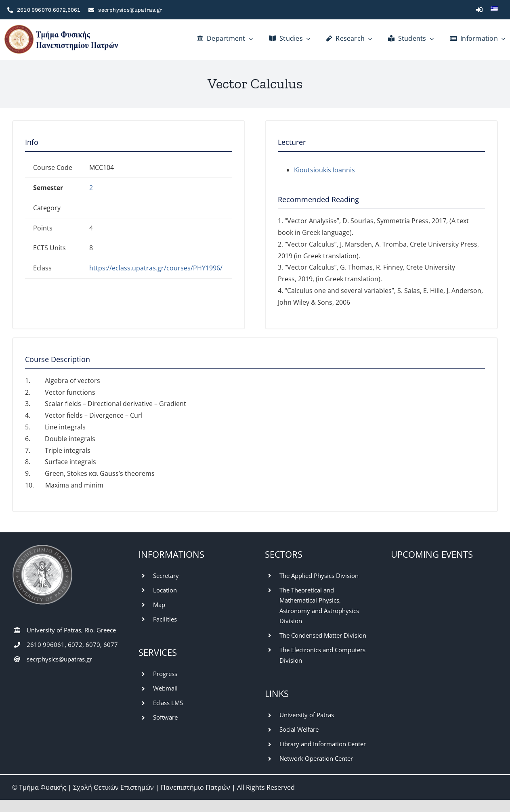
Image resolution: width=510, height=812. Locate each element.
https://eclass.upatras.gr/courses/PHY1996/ (156, 268)
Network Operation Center (316, 758)
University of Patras (307, 715)
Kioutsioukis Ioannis (324, 170)
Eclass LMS (168, 703)
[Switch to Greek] (494, 10)
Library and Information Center (323, 744)
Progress (165, 674)
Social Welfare (299, 729)
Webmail (165, 688)
